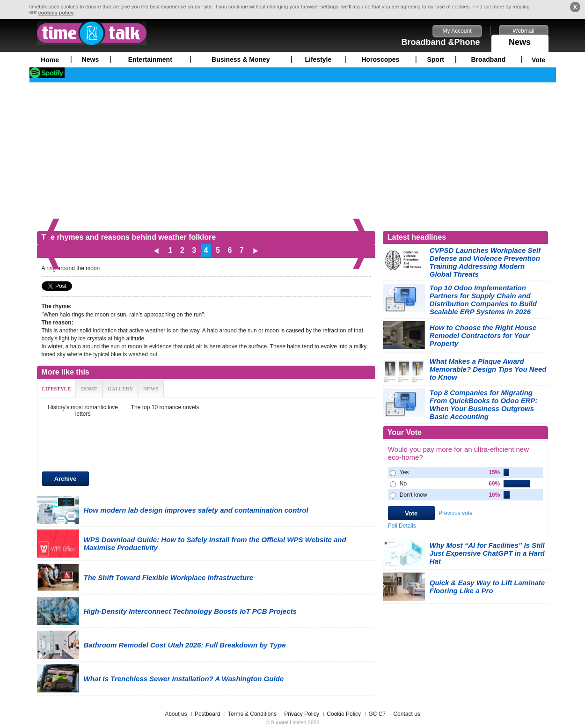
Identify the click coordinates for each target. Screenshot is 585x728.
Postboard (208, 714)
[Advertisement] (293, 153)
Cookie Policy (344, 714)
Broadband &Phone (440, 42)
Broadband (488, 59)
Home (50, 60)
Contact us (406, 714)
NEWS (151, 389)
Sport (435, 59)
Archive (66, 479)
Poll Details (402, 526)
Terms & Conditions (252, 714)
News (520, 41)
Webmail (523, 31)
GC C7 (377, 714)
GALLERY (120, 389)
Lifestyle (318, 59)
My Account (457, 31)
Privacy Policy (302, 714)
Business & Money (241, 59)
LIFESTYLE (57, 389)
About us (176, 714)
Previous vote (456, 513)
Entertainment (150, 59)
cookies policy (56, 13)
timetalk (92, 33)
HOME (89, 389)
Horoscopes (380, 59)
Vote (538, 60)
